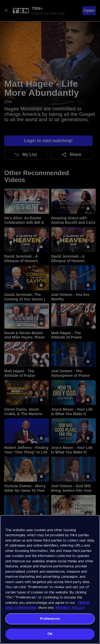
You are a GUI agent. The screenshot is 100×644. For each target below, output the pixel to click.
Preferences (50, 619)
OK (50, 634)
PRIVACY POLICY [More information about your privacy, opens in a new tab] (70, 608)
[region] (50, 579)
